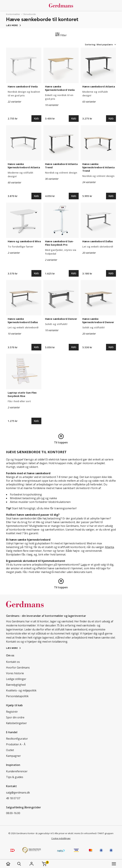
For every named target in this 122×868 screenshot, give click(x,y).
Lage (84, 565)
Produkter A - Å (16, 744)
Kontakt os (13, 662)
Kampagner (13, 756)
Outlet (10, 750)
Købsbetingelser (16, 723)
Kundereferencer (17, 771)
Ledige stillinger (16, 679)
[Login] (31, 864)
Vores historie (15, 673)
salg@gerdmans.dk (18, 793)
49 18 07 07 (13, 798)
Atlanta (109, 547)
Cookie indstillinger (61, 838)
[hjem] (12, 864)
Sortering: (90, 44)
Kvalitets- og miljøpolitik (21, 690)
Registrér (12, 712)
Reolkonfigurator (17, 739)
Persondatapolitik (17, 696)
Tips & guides (15, 777)
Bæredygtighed (16, 685)
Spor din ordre (15, 717)
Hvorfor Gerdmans (18, 668)
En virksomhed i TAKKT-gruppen (97, 833)
